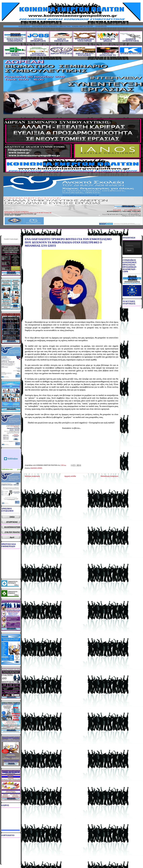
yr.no (19, 469)
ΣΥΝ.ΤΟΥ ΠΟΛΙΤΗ (12, 532)
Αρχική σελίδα (70, 476)
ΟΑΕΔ (12, 517)
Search (129, 250)
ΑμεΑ (12, 537)
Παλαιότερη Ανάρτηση (109, 476)
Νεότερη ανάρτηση (32, 476)
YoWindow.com (7, 469)
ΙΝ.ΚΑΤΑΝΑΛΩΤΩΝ (12, 527)
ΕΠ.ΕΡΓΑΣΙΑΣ (12, 522)
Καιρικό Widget (11, 459)
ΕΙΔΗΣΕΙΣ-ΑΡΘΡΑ (36, 468)
